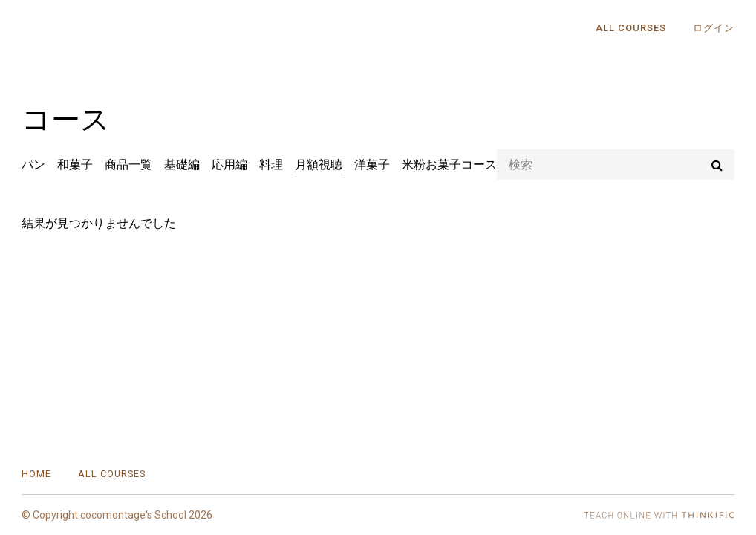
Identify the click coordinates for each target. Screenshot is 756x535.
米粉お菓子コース (449, 165)
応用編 (229, 165)
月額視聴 (319, 165)
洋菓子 (372, 165)
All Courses (631, 28)
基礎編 (182, 165)
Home (36, 474)
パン (33, 165)
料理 (271, 165)
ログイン (714, 28)
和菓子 (75, 165)
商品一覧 (128, 165)
